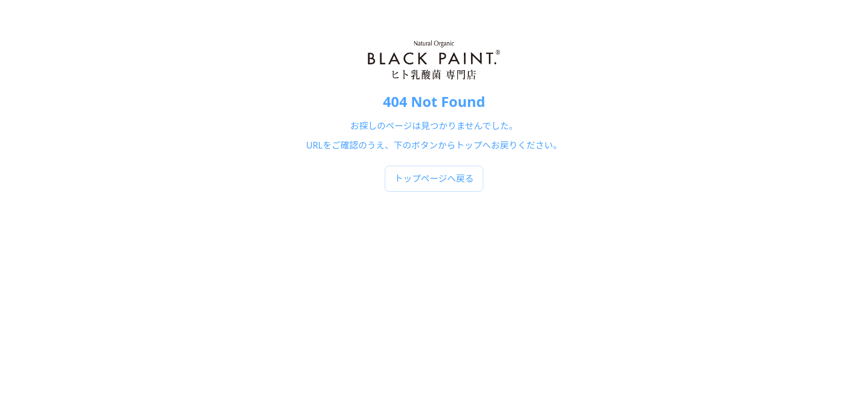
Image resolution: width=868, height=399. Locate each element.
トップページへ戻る (434, 178)
